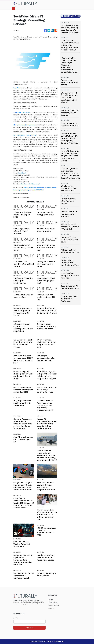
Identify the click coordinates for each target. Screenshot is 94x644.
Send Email (22, 173)
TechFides (17, 88)
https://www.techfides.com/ (30, 184)
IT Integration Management (25, 135)
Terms (51, 599)
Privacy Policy (53, 602)
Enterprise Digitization (22, 112)
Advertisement (54, 605)
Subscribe (29, 628)
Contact (51, 608)
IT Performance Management (24, 125)
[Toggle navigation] (14, 8)
